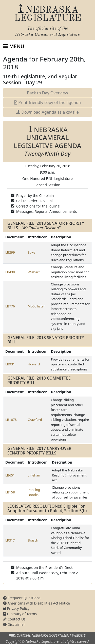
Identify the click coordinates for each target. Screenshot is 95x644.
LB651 (10, 475)
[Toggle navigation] (14, 46)
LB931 (10, 364)
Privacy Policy (16, 608)
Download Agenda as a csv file (48, 112)
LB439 (10, 272)
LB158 (10, 492)
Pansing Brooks (34, 492)
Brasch (33, 540)
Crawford (35, 420)
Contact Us (14, 619)
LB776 (10, 306)
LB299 (10, 252)
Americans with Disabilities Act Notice (36, 603)
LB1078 (11, 420)
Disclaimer (14, 624)
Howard (34, 364)
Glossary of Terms (20, 614)
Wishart (34, 272)
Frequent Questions (22, 598)
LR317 (10, 540)
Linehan (34, 475)
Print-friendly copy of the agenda (48, 102)
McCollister (36, 306)
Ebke (32, 252)
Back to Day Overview (47, 93)
